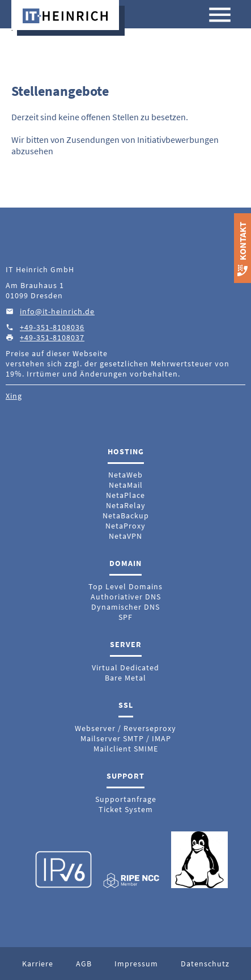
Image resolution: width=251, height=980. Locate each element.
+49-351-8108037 (52, 337)
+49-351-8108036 (52, 327)
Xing (14, 396)
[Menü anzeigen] (220, 16)
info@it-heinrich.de (57, 311)
